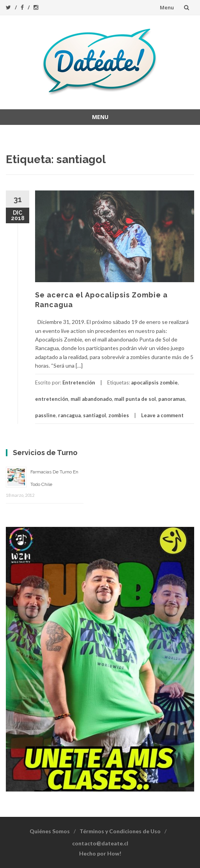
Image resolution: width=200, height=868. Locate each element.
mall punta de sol (135, 399)
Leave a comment (162, 415)
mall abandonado (91, 399)
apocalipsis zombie (154, 382)
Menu (167, 7)
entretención (52, 399)
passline (45, 415)
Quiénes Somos (50, 831)
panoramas (172, 399)
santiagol (95, 415)
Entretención (79, 382)
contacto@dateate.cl (100, 843)
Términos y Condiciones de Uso (120, 831)
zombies (119, 415)
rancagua (69, 415)
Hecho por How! (100, 853)
